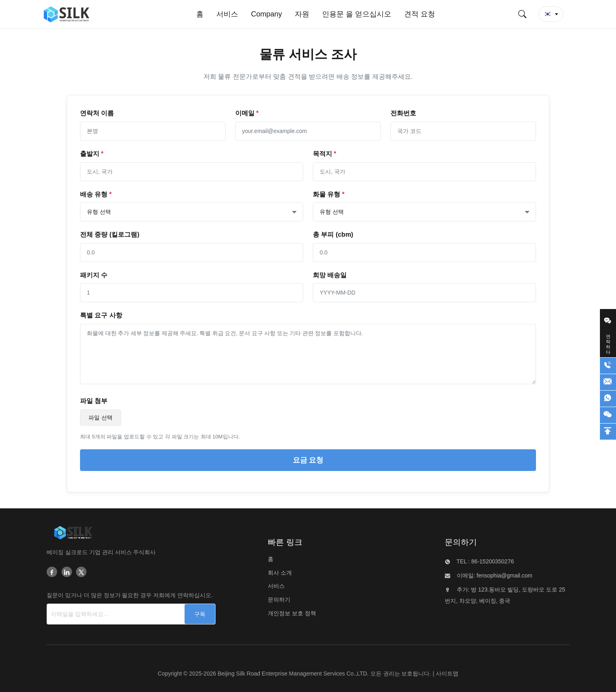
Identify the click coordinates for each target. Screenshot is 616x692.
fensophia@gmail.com (504, 575)
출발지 (92, 154)
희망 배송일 (330, 275)
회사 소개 (280, 573)
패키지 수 (94, 275)
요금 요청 (308, 460)
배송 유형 (96, 194)
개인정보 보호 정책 (292, 613)
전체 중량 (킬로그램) (110, 234)
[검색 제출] (522, 14)
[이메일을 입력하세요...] (107, 614)
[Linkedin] (67, 573)
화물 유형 (329, 194)
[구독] (200, 614)
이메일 (247, 113)
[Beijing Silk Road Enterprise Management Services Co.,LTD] (73, 534)
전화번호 (403, 113)
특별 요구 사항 (101, 315)
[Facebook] (52, 573)
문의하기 (279, 600)
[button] (551, 14)
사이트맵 (447, 674)
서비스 (276, 586)
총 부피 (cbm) (333, 234)
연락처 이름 (97, 113)
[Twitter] (81, 573)
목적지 (324, 154)
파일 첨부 (94, 401)
